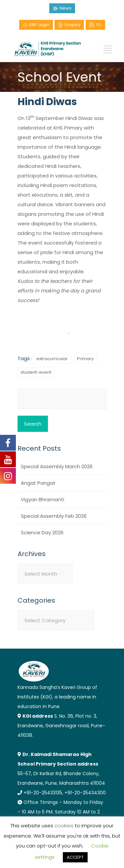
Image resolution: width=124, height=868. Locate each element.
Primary (85, 359)
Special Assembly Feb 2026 (54, 516)
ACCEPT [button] (75, 857)
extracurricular (52, 359)
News (65, 8)
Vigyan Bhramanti (42, 499)
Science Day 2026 (42, 532)
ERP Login (39, 25)
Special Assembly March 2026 (57, 466)
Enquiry (73, 25)
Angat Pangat (38, 483)
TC (99, 25)
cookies (64, 826)
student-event (36, 372)
